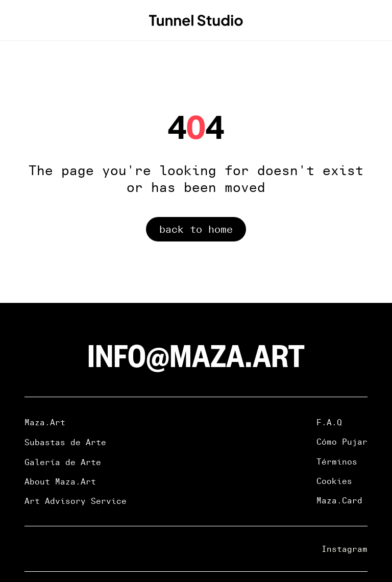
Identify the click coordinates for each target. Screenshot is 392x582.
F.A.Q (329, 422)
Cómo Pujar (342, 442)
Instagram (345, 549)
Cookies (334, 481)
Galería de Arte (63, 462)
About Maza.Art (60, 481)
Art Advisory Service (76, 501)
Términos (337, 462)
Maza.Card (339, 500)
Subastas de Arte (65, 442)
